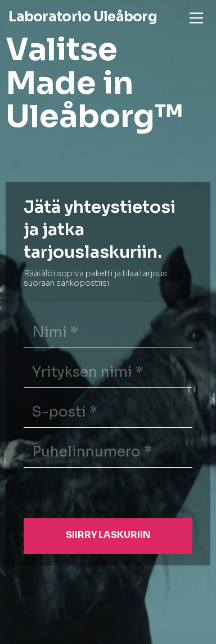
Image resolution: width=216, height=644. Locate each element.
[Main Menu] (196, 18)
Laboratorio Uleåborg (83, 17)
